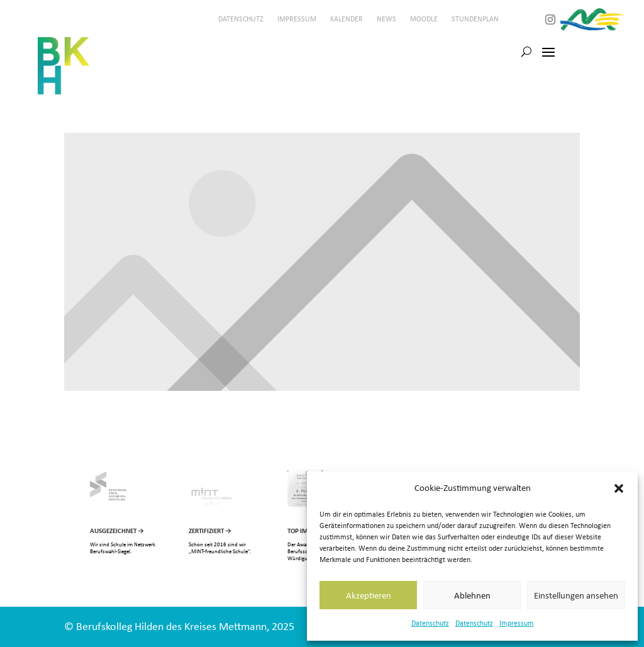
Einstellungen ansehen (576, 595)
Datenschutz (430, 623)
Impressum (517, 623)
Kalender (347, 19)
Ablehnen (472, 595)
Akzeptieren (369, 595)
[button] (619, 488)
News (386, 19)
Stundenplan (475, 19)
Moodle (424, 19)
